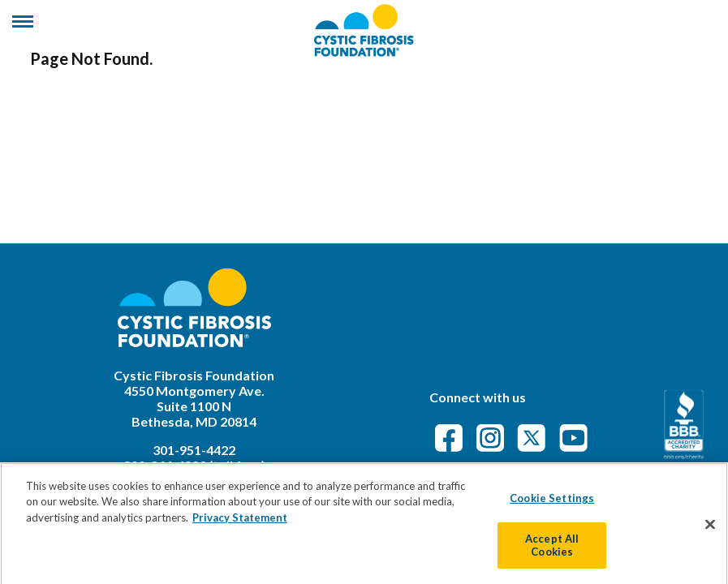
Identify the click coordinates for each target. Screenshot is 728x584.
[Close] (710, 531)
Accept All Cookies (552, 552)
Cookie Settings (552, 505)
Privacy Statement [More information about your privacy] (240, 525)
